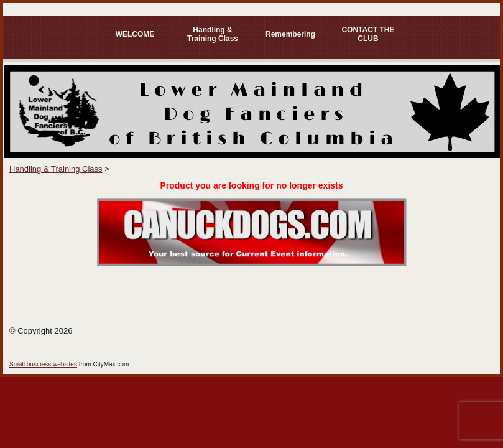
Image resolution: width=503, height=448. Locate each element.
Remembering (290, 34)
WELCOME (135, 34)
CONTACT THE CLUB (368, 34)
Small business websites (43, 364)
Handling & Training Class (213, 34)
